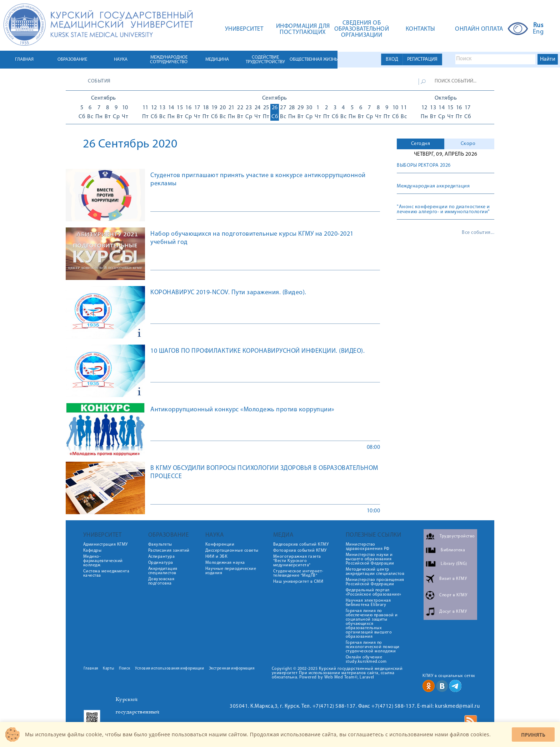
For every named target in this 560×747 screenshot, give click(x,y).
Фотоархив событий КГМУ (300, 551)
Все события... (478, 233)
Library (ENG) (454, 564)
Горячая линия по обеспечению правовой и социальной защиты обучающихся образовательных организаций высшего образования (372, 624)
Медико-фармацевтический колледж (103, 561)
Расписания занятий (169, 551)
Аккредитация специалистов (163, 571)
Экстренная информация (232, 669)
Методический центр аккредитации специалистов (375, 572)
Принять (533, 735)
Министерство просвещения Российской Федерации (375, 582)
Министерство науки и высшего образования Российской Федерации (370, 559)
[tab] (421, 144)
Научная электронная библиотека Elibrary (368, 603)
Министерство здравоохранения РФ (368, 547)
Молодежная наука (225, 563)
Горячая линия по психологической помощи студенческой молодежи (373, 647)
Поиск (125, 669)
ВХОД (392, 59)
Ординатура (161, 563)
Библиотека (453, 550)
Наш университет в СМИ (298, 582)
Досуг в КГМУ (453, 612)
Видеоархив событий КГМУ (301, 545)
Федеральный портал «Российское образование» (374, 592)
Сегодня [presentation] (421, 144)
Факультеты (160, 545)
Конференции (220, 545)
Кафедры (92, 551)
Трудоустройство (457, 536)
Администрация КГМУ (106, 545)
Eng (538, 32)
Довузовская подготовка (161, 581)
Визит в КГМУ (453, 579)
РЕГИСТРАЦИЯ (422, 59)
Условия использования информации (169, 669)
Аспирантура (162, 557)
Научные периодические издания (231, 571)
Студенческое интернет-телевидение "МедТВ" (298, 573)
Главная (91, 669)
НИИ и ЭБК (217, 557)
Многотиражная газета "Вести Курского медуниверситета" (297, 561)
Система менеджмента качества (106, 573)
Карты (109, 669)
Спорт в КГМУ (453, 595)
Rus (538, 26)
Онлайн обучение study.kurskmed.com (366, 660)
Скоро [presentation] (468, 144)
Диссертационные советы (232, 551)
